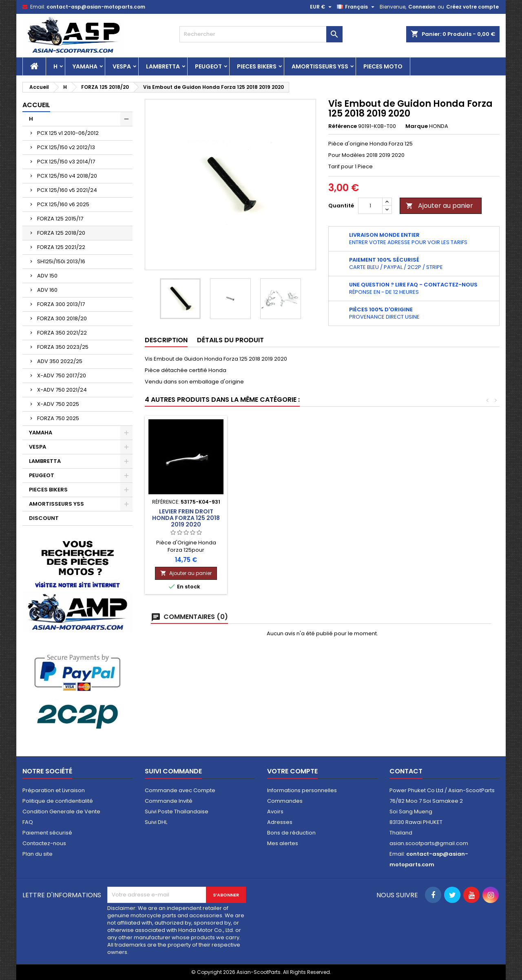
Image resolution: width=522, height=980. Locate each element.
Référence (343, 126)
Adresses (280, 822)
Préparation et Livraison (54, 790)
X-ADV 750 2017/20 (62, 375)
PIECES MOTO (383, 66)
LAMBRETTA (163, 66)
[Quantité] (370, 206)
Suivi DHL (156, 822)
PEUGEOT (208, 66)
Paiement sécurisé (47, 833)
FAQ (28, 822)
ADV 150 (47, 276)
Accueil (36, 105)
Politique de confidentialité (58, 801)
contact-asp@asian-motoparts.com (96, 7)
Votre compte (292, 771)
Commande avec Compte (180, 790)
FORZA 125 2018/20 (61, 233)
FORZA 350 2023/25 (63, 347)
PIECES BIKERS (257, 66)
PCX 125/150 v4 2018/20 (67, 176)
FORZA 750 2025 (58, 418)
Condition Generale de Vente (61, 812)
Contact (406, 771)
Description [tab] (166, 340)
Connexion (422, 7)
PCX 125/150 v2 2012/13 (66, 147)
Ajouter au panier (439, 206)
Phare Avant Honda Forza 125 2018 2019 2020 (277, 518)
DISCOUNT (44, 518)
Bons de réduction (291, 833)
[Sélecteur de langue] (357, 7)
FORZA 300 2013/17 (61, 304)
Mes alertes (283, 843)
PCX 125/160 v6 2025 (63, 204)
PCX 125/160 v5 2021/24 (67, 190)
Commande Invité (169, 801)
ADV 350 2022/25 (60, 361)
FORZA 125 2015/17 (60, 219)
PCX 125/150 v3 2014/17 (66, 162)
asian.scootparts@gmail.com (429, 843)
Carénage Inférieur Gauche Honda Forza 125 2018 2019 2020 (186, 525)
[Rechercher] (261, 34)
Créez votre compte (472, 7)
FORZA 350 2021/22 (62, 333)
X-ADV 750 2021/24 (62, 390)
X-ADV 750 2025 (58, 404)
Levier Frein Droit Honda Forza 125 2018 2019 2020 (458, 518)
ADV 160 (47, 290)
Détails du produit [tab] (230, 340)
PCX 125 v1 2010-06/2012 (68, 133)
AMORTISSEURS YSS (320, 66)
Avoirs (275, 812)
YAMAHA (85, 66)
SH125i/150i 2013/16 (61, 261)
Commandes (285, 801)
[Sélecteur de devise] (322, 7)
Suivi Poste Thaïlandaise (177, 812)
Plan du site (38, 854)
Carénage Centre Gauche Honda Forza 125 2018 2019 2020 (367, 525)
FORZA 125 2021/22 (61, 247)
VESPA (122, 66)
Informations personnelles (302, 790)
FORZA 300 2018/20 (62, 318)
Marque (417, 126)
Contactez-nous (44, 843)
